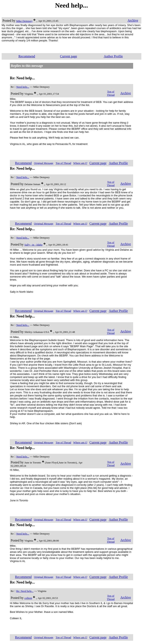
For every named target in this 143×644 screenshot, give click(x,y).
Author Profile (113, 56)
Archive (133, 20)
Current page (69, 56)
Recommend (27, 56)
